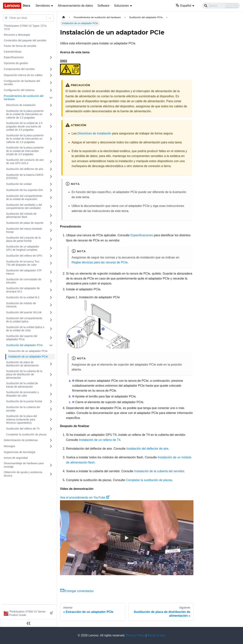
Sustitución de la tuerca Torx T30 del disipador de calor (23, 263)
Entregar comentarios (77, 591)
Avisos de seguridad (16, 458)
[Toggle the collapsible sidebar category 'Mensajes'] (51, 446)
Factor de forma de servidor (20, 46)
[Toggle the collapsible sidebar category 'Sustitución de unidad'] (51, 184)
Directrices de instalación (21, 105)
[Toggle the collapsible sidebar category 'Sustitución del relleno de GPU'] (51, 256)
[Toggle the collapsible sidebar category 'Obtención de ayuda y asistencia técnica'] (51, 474)
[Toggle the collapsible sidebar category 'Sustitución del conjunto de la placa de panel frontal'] (51, 239)
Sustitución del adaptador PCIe (24, 345)
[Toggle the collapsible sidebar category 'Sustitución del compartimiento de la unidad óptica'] (51, 320)
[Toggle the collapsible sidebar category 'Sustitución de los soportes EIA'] (51, 190)
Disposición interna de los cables (23, 75)
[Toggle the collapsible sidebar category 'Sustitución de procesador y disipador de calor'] (51, 394)
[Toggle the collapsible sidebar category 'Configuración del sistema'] (51, 90)
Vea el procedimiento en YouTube (85, 498)
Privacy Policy (136, 635)
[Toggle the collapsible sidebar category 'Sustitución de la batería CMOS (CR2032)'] (51, 177)
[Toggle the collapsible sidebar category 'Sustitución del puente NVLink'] (51, 313)
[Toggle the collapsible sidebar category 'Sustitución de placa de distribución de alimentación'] (51, 364)
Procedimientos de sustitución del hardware (24, 98)
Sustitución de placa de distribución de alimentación (22, 364)
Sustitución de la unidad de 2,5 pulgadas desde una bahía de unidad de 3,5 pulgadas (24, 126)
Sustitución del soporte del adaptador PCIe (22, 338)
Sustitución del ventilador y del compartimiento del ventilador (24, 207)
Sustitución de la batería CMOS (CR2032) (25, 177)
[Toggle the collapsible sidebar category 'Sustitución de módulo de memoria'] (51, 305)
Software (103, 6)
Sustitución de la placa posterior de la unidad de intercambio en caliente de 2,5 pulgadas (25, 114)
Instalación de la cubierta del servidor (159, 471)
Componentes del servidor (19, 69)
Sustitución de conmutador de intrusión (24, 281)
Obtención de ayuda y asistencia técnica (23, 474)
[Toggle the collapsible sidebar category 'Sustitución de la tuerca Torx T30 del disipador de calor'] (51, 263)
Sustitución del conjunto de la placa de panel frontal (23, 239)
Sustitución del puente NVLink (24, 312)
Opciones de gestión (16, 63)
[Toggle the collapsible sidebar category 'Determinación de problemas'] (51, 440)
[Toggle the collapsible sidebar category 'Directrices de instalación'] (51, 105)
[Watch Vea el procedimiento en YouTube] (127, 538)
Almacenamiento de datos (75, 6)
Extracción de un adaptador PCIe (28, 351)
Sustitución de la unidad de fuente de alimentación (22, 385)
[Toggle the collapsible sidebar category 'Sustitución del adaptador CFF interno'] (51, 272)
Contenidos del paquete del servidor (25, 40)
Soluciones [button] (121, 6)
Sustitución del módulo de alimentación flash (21, 215)
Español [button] (183, 6)
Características (13, 52)
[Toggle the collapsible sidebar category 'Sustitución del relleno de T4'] (51, 429)
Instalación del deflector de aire (147, 449)
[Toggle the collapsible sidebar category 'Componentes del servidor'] (51, 69)
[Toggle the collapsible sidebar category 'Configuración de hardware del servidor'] (51, 83)
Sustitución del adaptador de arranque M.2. (23, 290)
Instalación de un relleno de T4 (100, 440)
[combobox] (10, 18)
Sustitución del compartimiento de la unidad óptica (24, 320)
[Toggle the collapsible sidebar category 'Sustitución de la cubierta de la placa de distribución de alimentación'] (51, 375)
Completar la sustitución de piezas (26, 434)
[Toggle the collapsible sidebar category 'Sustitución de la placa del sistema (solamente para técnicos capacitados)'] (51, 420)
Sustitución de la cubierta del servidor (23, 409)
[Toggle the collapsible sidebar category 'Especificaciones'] (51, 57)
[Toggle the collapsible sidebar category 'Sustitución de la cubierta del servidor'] (51, 409)
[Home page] (64, 17)
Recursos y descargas (17, 35)
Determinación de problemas (21, 440)
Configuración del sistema (19, 90)
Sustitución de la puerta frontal (24, 401)
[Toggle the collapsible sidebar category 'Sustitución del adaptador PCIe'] (51, 345)
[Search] (221, 6)
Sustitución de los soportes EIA (24, 190)
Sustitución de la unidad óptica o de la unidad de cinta (25, 329)
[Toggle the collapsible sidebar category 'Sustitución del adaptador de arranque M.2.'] (51, 290)
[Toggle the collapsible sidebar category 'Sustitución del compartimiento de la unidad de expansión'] (51, 198)
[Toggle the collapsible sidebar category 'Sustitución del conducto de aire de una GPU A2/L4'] (51, 162)
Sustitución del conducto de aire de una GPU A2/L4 (25, 162)
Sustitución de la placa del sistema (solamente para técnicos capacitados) (22, 419)
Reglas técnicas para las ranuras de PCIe (100, 262)
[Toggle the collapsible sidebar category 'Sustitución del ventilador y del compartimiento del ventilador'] (51, 207)
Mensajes (9, 446)
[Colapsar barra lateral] (28, 623)
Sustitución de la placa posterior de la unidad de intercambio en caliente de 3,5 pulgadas (25, 139)
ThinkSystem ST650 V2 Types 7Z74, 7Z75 (25, 27)
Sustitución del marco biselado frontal (24, 230)
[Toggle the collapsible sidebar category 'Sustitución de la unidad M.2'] (51, 298)
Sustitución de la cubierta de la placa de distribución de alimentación (24, 374)
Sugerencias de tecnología (20, 452)
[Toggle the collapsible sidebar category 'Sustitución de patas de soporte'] (51, 223)
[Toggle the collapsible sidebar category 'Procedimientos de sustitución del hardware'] (51, 98)
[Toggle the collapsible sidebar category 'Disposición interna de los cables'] (51, 75)
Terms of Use (156, 635)
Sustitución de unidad (19, 184)
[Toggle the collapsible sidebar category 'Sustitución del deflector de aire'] (51, 169)
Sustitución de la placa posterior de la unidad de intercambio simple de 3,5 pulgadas (25, 151)
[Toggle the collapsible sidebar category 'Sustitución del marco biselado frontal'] (51, 231)
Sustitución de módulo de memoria (21, 305)
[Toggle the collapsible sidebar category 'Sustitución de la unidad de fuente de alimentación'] (51, 385)
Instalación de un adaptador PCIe (28, 357)
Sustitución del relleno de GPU (24, 256)
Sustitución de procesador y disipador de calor (22, 394)
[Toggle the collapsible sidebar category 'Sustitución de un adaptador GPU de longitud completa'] (51, 248)
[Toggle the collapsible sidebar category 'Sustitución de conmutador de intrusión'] (51, 281)
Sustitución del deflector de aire (25, 169)
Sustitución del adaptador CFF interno (24, 272)
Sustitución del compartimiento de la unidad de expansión (24, 198)
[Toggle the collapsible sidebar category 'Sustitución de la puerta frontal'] (51, 401)
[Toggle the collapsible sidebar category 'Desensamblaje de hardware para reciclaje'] (51, 465)
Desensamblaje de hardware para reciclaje (24, 465)
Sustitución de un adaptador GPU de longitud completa (23, 248)
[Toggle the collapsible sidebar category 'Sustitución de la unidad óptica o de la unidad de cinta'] (51, 329)
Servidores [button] (43, 6)
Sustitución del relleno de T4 (23, 429)
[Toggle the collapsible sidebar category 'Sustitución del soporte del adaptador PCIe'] (51, 338)
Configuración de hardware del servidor (22, 83)
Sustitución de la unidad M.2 (23, 297)
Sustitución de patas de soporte (25, 223)
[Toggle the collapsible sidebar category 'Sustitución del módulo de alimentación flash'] (51, 216)
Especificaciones (14, 57)
